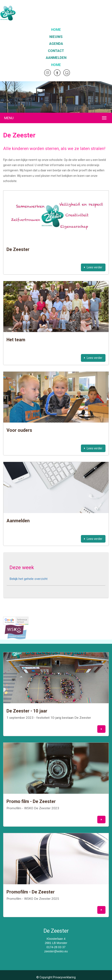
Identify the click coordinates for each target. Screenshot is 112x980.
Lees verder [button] (93, 267)
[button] (101, 729)
